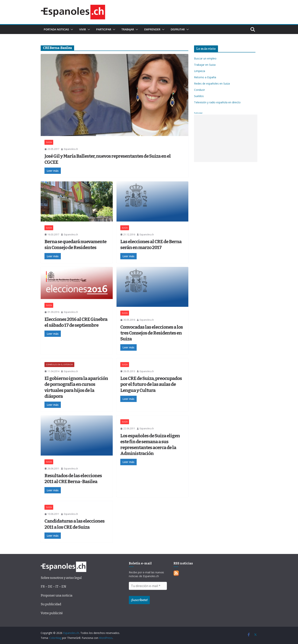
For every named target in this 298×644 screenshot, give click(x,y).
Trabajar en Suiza (205, 65)
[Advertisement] (226, 138)
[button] (71, 29)
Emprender (152, 29)
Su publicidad (51, 604)
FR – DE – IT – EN (53, 587)
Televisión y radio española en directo (217, 102)
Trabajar (128, 29)
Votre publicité (52, 613)
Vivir (83, 29)
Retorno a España (205, 77)
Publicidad (198, 113)
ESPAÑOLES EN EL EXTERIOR (59, 365)
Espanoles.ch (71, 149)
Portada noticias (56, 29)
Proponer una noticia (57, 595)
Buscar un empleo (205, 58)
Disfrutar (178, 29)
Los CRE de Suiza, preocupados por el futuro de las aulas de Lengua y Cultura (151, 384)
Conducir (199, 90)
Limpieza (200, 71)
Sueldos (199, 96)
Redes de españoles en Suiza (212, 83)
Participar (104, 29)
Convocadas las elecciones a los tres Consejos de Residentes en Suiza (152, 333)
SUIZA (49, 142)
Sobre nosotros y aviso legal (61, 578)
